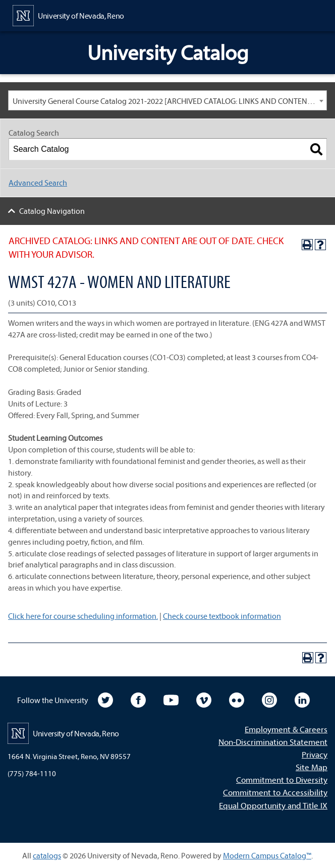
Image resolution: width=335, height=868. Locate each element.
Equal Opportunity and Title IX (273, 805)
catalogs (47, 855)
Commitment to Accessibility (275, 792)
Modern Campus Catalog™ (267, 855)
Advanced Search (38, 183)
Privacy (315, 754)
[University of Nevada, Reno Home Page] (68, 15)
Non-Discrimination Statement (273, 742)
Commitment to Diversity (282, 779)
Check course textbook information (222, 616)
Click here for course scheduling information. (83, 616)
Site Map (312, 767)
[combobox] (167, 100)
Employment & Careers (286, 729)
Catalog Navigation (52, 211)
